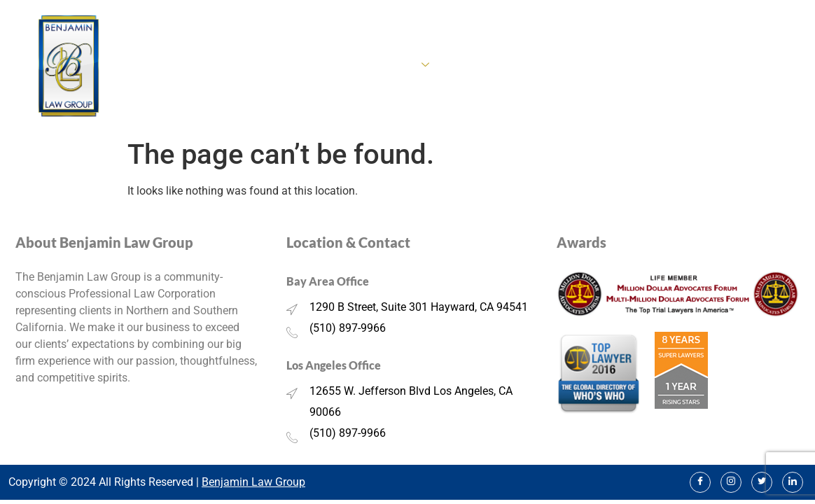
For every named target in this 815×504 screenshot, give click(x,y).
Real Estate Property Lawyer (520, 66)
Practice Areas (389, 66)
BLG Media (697, 66)
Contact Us (770, 66)
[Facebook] (700, 482)
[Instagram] (731, 482)
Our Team (629, 66)
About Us (305, 66)
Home (248, 66)
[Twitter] (762, 482)
